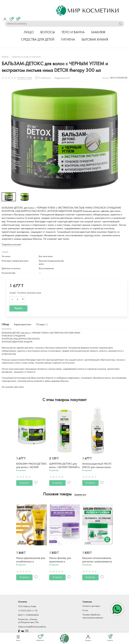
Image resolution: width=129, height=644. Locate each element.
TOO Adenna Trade (27, 607)
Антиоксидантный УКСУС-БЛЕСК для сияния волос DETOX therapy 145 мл (97, 467)
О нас (85, 610)
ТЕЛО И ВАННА (73, 32)
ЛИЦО (29, 32)
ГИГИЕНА (68, 40)
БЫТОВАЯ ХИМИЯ (95, 40)
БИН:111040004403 (28, 615)
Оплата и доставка (91, 606)
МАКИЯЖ (98, 32)
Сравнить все (80, 495)
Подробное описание (11, 245)
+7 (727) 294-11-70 (28, 611)
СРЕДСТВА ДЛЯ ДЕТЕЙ (38, 40)
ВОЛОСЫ (48, 32)
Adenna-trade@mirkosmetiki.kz (32, 627)
